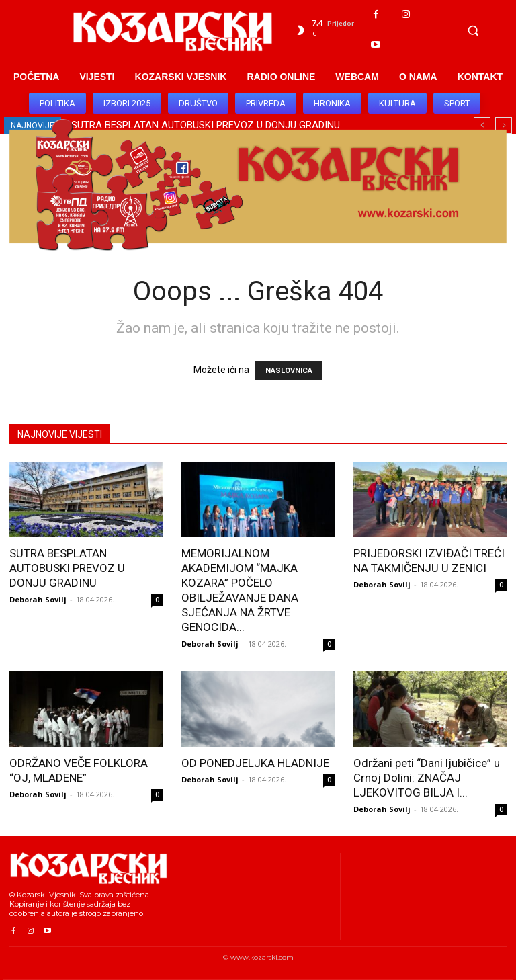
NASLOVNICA (289, 371)
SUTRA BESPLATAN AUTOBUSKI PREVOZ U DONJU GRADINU (67, 568)
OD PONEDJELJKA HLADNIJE (255, 763)
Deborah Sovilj (38, 599)
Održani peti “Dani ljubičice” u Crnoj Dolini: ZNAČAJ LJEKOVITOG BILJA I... (427, 778)
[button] (473, 30)
